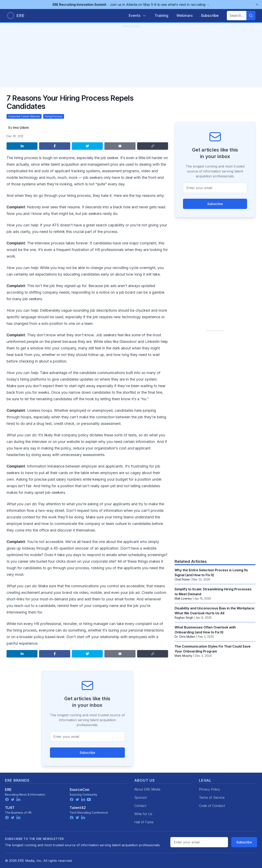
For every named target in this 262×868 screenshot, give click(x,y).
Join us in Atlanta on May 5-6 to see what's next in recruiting (131, 5)
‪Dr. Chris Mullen (185, 637)
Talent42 (78, 808)
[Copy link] (153, 146)
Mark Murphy (184, 656)
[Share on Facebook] (55, 146)
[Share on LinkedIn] (22, 146)
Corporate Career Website (24, 116)
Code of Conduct (212, 806)
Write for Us (143, 814)
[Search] (251, 16)
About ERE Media (147, 789)
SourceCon (80, 790)
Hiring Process (54, 116)
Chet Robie (182, 579)
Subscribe (87, 753)
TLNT (10, 808)
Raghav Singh (184, 618)
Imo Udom (21, 128)
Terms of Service (212, 797)
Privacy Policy (209, 789)
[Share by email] (120, 146)
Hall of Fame (144, 822)
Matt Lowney (183, 598)
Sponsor (141, 797)
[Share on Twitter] (87, 146)
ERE (8, 790)
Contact (140, 806)
